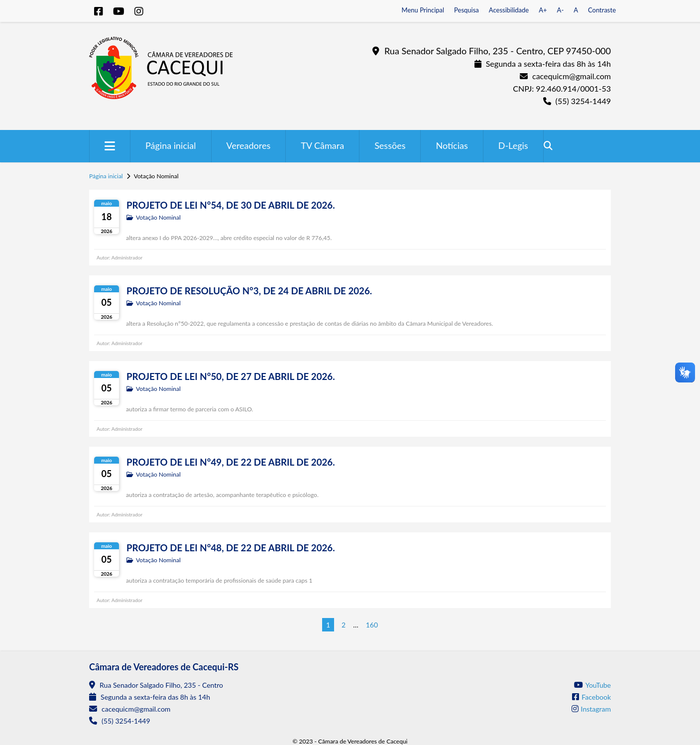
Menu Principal (423, 10)
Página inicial (171, 145)
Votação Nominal (158, 217)
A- (561, 10)
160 (372, 625)
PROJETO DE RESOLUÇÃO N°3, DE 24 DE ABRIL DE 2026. (249, 291)
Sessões (390, 145)
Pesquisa (467, 10)
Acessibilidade (509, 10)
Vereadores (249, 145)
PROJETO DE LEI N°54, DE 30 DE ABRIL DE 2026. (231, 205)
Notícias (452, 145)
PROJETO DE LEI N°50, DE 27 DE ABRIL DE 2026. (231, 376)
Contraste (602, 10)
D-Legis (513, 145)
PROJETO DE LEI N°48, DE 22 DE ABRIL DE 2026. (231, 548)
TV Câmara (322, 145)
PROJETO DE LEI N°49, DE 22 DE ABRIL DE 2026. (231, 462)
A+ (543, 10)
